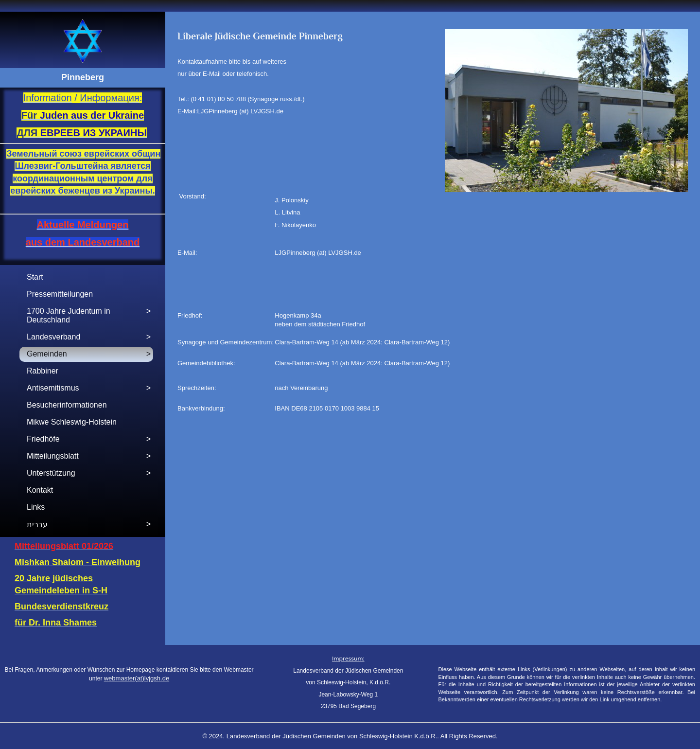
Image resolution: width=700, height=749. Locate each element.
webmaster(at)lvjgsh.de (137, 678)
